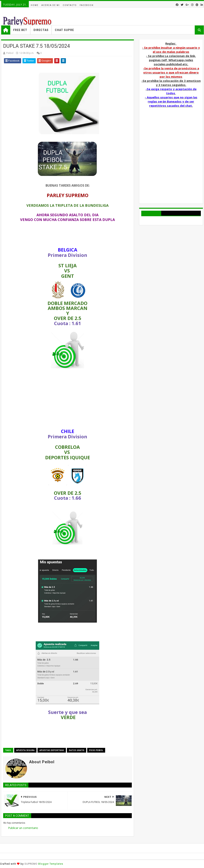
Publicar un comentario (23, 828)
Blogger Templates (51, 864)
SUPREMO (31, 864)
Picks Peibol (96, 750)
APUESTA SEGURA (25, 750)
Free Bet (20, 30)
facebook (87, 5)
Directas (41, 30)
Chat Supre (64, 30)
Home (35, 5)
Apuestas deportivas (52, 750)
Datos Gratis (77, 750)
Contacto (70, 5)
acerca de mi (51, 5)
